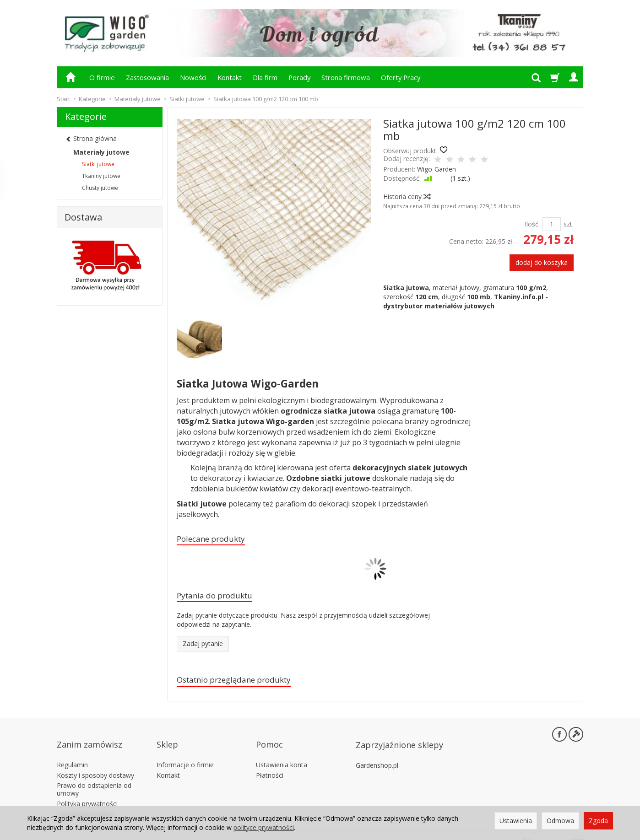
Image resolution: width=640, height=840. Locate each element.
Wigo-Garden (437, 169)
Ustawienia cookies (85, 805)
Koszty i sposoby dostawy (95, 765)
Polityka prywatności (87, 794)
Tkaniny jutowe (101, 176)
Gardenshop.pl (377, 756)
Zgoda (598, 821)
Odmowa (560, 821)
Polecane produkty (216, 540)
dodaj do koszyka (542, 262)
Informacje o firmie (185, 755)
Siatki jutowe (98, 164)
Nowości (193, 77)
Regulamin (72, 755)
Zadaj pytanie (203, 647)
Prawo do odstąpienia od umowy (94, 780)
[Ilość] (552, 224)
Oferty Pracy (401, 77)
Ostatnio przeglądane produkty (243, 684)
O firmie (102, 77)
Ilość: (532, 224)
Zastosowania (147, 77)
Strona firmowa (346, 77)
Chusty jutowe (100, 188)
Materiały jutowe (101, 152)
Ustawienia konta (282, 755)
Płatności (270, 765)
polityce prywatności (264, 827)
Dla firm (265, 77)
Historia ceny (407, 197)
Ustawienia (516, 821)
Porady (299, 77)
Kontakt (230, 77)
